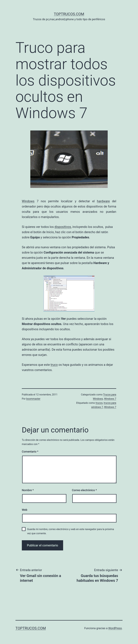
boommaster (33, 399)
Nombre (28, 490)
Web (25, 510)
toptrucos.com (69, 14)
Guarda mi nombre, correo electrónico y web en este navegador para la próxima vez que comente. (70, 531)
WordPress (115, 628)
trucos (99, 403)
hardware (103, 201)
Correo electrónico (84, 490)
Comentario (30, 452)
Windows (28, 201)
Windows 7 (110, 399)
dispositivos (63, 227)
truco (54, 365)
